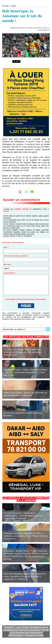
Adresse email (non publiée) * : (16, 256)
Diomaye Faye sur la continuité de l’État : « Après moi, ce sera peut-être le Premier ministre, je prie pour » (26, 536)
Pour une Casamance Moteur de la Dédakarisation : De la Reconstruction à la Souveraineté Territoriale (23, 516)
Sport (14, 6)
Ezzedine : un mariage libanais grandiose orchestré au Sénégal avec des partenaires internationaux (23, 352)
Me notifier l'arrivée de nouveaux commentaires (26, 299)
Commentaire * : (10, 273)
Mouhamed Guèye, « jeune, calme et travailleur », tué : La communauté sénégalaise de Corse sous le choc (25, 372)
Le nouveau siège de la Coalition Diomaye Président (23, 414)
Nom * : (6, 247)
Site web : (7, 264)
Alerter (6, 211)
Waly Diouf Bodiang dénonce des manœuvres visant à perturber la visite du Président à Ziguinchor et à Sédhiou (25, 576)
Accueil (5, 6)
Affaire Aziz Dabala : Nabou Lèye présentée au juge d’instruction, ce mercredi (25, 394)
